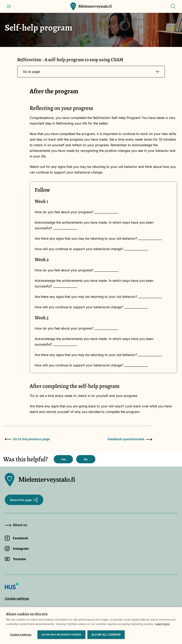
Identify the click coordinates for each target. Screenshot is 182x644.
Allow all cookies (106, 635)
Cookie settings (21, 635)
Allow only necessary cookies (61, 635)
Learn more (162, 624)
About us (16, 525)
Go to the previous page (27, 439)
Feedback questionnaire (130, 439)
